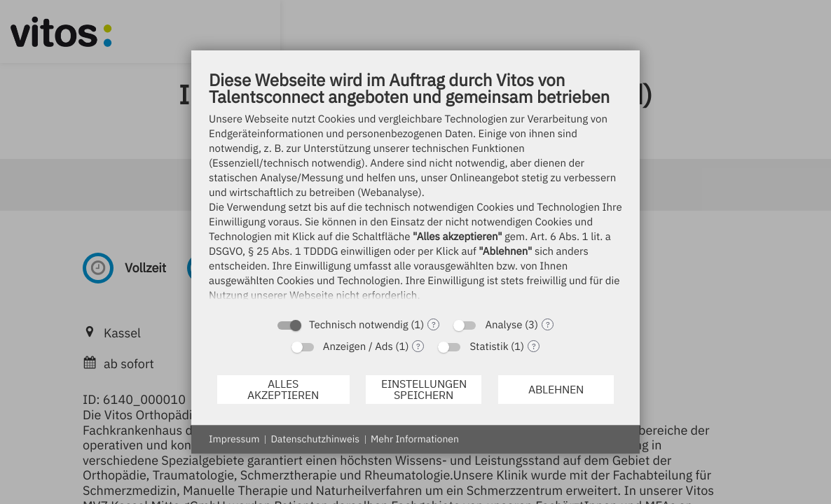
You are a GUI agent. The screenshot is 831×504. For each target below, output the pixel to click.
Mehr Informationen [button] (415, 439)
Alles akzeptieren (283, 389)
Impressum (234, 439)
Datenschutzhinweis (315, 439)
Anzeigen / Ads (358, 347)
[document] (415, 189)
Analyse (503, 325)
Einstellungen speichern (424, 389)
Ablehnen (556, 389)
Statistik (489, 347)
